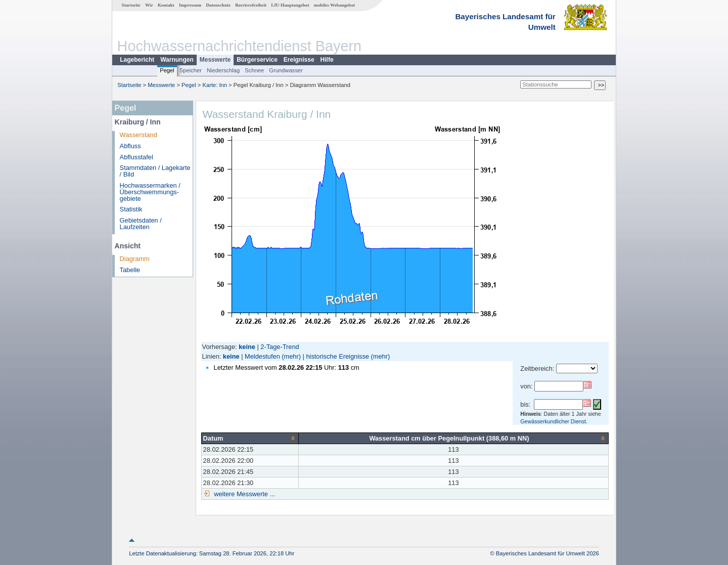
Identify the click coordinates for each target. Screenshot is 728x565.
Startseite (131, 5)
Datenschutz (218, 5)
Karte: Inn (215, 85)
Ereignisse (299, 60)
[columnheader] (250, 438)
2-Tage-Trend (280, 347)
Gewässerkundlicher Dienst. (554, 421)
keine (231, 356)
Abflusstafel (136, 157)
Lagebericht (137, 60)
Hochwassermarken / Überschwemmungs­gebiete (150, 192)
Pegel (167, 70)
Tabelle (130, 270)
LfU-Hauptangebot (290, 5)
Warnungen (177, 60)
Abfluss (130, 146)
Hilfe (327, 60)
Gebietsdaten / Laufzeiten (141, 224)
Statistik (131, 209)
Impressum (190, 5)
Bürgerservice (257, 60)
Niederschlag (223, 70)
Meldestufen (262, 356)
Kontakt (166, 5)
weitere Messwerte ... (244, 494)
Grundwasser (286, 70)
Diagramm (135, 259)
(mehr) (291, 356)
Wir (149, 5)
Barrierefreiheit (251, 5)
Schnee (254, 70)
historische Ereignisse (337, 356)
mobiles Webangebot (334, 5)
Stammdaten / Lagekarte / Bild (155, 171)
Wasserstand (139, 135)
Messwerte (215, 60)
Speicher (191, 70)
